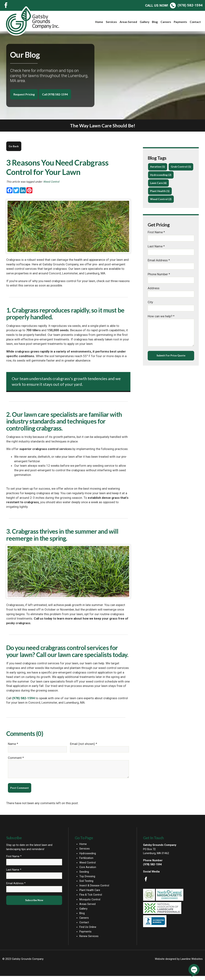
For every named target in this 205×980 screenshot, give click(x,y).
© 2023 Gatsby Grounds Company (23, 963)
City (150, 312)
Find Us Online (88, 931)
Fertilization (86, 862)
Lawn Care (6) (159, 192)
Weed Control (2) (161, 209)
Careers (166, 22)
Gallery (145, 22)
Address (154, 298)
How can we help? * (161, 326)
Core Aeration (88, 871)
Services (111, 22)
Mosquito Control (90, 904)
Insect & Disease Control (94, 890)
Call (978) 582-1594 (58, 94)
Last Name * (156, 256)
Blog (155, 22)
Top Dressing (87, 880)
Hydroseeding (88, 857)
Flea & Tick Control (91, 899)
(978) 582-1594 (174, 5)
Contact (195, 22)
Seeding (84, 876)
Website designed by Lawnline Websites (179, 963)
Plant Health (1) (160, 200)
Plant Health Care (90, 894)
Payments (180, 22)
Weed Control (51, 183)
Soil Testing (86, 885)
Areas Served (128, 22)
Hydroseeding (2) (161, 184)
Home (99, 22)
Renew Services (89, 940)
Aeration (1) (158, 167)
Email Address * (159, 270)
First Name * (156, 242)
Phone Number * (159, 284)
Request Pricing (25, 94)
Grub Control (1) (161, 176)
